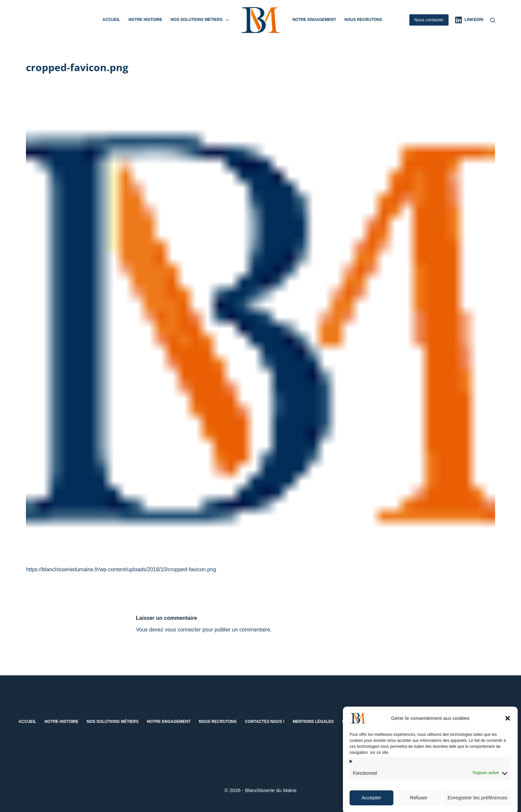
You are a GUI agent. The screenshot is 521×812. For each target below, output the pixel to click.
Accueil (111, 20)
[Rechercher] (493, 20)
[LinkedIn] (469, 20)
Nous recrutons (363, 20)
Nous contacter (429, 20)
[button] (508, 727)
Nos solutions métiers (201, 20)
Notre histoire (146, 20)
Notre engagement (314, 20)
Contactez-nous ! (265, 722)
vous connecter (183, 630)
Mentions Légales (313, 722)
